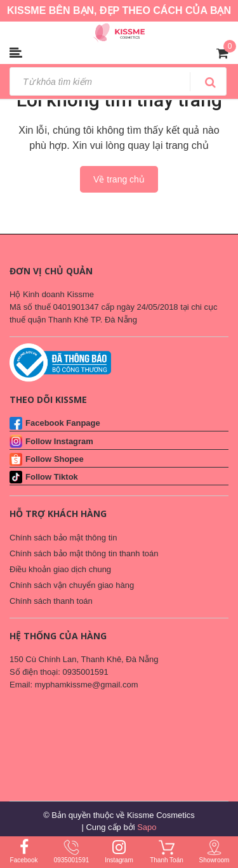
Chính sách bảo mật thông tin (63, 538)
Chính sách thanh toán (51, 601)
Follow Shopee (55, 459)
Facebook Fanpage (63, 423)
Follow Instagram (59, 441)
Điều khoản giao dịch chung (60, 569)
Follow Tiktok (52, 477)
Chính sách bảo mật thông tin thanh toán (84, 553)
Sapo (147, 827)
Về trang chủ (119, 179)
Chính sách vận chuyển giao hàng (72, 585)
